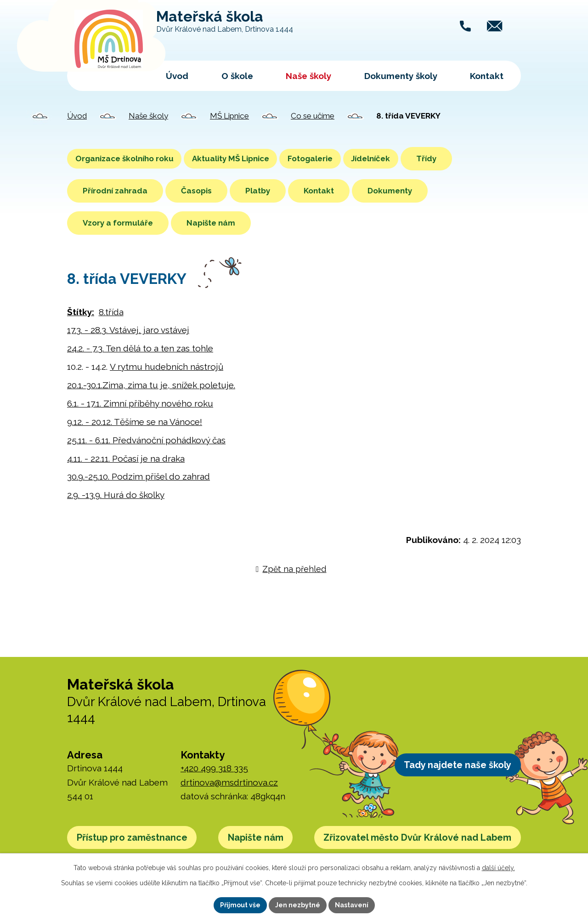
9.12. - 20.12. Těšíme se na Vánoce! (135, 422)
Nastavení (352, 905)
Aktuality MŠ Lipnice (253, 158)
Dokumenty (390, 191)
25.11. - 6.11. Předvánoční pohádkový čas (146, 440)
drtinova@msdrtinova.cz (229, 782)
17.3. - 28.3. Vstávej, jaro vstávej (128, 330)
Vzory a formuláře (118, 223)
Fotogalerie (348, 158)
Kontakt (487, 76)
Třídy (486, 158)
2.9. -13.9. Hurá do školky (116, 495)
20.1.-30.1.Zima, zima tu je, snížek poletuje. (151, 385)
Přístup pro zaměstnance (141, 840)
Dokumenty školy (401, 76)
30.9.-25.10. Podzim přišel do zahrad (139, 476)
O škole (237, 76)
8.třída (111, 312)
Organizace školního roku (132, 158)
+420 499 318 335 (214, 768)
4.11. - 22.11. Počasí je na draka (126, 458)
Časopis (196, 191)
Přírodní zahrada (115, 191)
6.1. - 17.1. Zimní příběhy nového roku (140, 403)
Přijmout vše (240, 905)
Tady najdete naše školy (449, 767)
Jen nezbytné (298, 905)
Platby (258, 191)
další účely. (498, 868)
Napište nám (211, 223)
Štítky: (81, 312)
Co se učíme (313, 116)
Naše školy (308, 76)
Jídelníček (423, 158)
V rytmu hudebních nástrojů (167, 367)
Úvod (177, 76)
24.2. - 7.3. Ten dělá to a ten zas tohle (140, 348)
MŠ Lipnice (229, 116)
